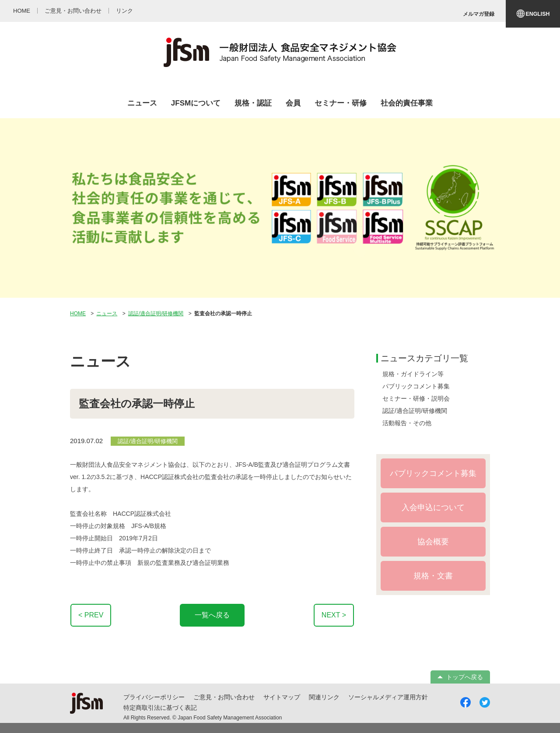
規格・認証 (253, 103)
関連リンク (324, 697)
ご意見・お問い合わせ (224, 697)
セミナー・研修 (341, 103)
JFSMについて (196, 103)
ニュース (142, 103)
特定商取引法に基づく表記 (160, 708)
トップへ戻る (465, 677)
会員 (293, 103)
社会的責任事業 (407, 103)
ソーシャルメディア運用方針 (388, 697)
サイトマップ (282, 697)
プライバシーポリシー (154, 697)
